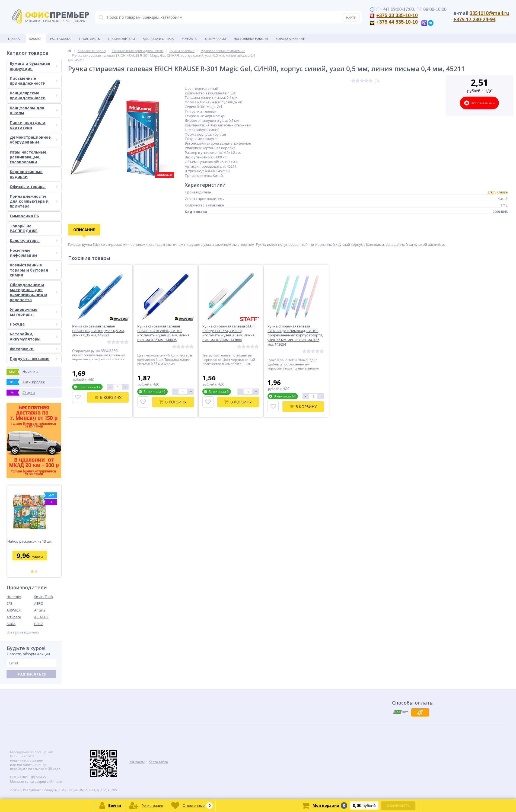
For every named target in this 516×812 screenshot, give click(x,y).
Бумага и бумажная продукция (34, 66)
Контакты (189, 39)
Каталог (36, 39)
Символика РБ (24, 216)
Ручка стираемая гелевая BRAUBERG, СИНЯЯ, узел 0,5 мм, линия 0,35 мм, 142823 (98, 331)
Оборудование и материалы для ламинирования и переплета (34, 292)
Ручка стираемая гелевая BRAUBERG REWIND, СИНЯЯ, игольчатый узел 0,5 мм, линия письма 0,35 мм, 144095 (163, 333)
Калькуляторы (34, 241)
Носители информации (34, 253)
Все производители (23, 632)
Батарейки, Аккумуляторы (34, 336)
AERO (39, 603)
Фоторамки (34, 349)
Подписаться (31, 674)
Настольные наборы (251, 39)
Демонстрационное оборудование (34, 140)
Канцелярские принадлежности (34, 95)
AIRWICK (14, 610)
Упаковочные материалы (34, 312)
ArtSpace (14, 617)
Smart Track (44, 597)
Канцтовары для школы (34, 110)
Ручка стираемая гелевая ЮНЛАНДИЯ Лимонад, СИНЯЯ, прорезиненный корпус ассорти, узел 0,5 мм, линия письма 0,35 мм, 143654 (295, 335)
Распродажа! (61, 39)
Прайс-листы (90, 39)
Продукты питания (34, 359)
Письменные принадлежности (34, 81)
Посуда (34, 324)
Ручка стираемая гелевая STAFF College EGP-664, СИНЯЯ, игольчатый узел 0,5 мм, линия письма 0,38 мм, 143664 (229, 333)
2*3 (9, 603)
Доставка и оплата (158, 39)
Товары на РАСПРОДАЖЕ (24, 228)
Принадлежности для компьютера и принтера (34, 201)
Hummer (14, 597)
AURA (11, 624)
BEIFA (39, 624)
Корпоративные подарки (26, 174)
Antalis (40, 610)
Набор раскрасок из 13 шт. (34, 541)
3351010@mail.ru (489, 13)
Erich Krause (498, 192)
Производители (122, 39)
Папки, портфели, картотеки (34, 125)
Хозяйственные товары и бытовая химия (34, 270)
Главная (15, 39)
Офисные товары (34, 187)
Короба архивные (290, 39)
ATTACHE (41, 617)
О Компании (216, 39)
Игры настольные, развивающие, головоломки (29, 157)
